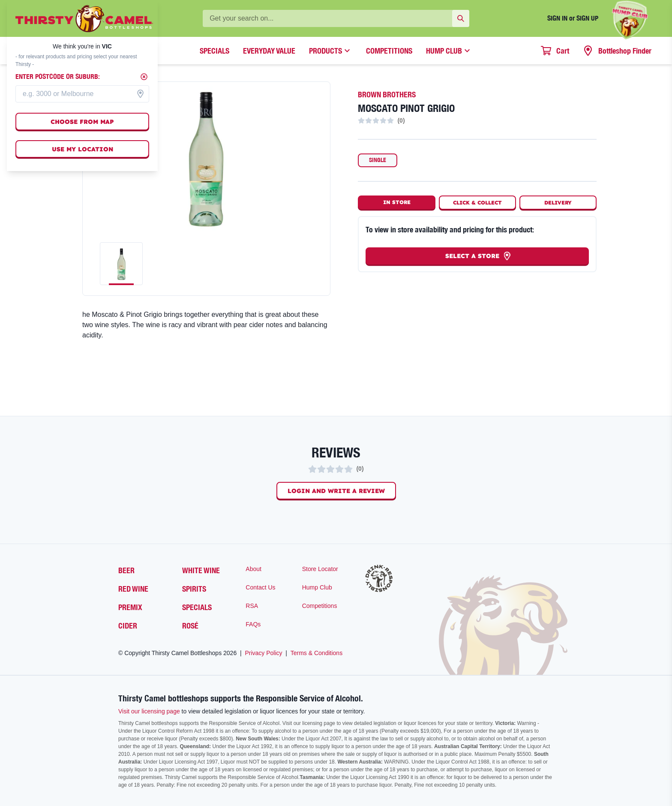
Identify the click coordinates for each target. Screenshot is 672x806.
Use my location (82, 149)
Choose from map (82, 122)
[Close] (144, 77)
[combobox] (82, 94)
